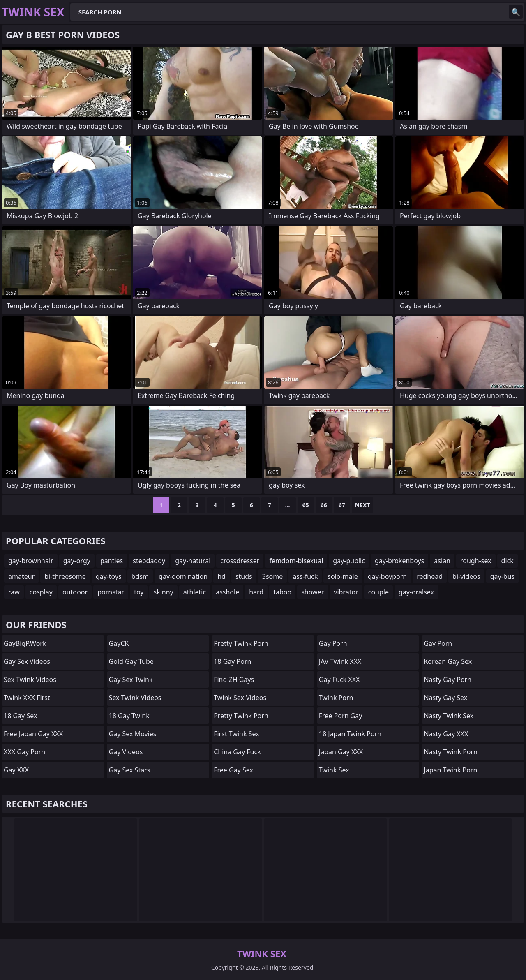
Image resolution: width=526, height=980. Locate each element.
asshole (227, 592)
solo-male (343, 576)
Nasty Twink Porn (451, 752)
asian (442, 561)
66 (324, 505)
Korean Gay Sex (448, 661)
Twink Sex (334, 770)
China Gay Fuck (237, 752)
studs (244, 576)
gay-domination (183, 576)
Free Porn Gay (341, 716)
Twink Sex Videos (240, 698)
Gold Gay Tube (131, 661)
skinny (163, 592)
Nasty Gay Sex (445, 698)
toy (139, 592)
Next (363, 505)
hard (256, 592)
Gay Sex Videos (27, 661)
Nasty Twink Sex (449, 716)
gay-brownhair (31, 561)
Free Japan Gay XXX (33, 734)
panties (112, 561)
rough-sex (476, 561)
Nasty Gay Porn (448, 680)
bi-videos (466, 576)
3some (272, 576)
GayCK (119, 643)
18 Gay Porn (232, 661)
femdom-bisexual (296, 561)
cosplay (41, 592)
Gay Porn (333, 643)
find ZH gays (234, 680)
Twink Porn (336, 698)
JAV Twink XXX (340, 661)
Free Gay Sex (233, 770)
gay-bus (503, 576)
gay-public (349, 561)
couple (378, 592)
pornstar (111, 592)
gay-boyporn (388, 576)
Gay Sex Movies (133, 734)
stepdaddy (149, 561)
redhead (430, 576)
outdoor (75, 592)
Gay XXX (16, 770)
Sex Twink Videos (30, 680)
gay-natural (193, 561)
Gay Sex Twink (131, 680)
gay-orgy (77, 561)
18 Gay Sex (20, 716)
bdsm (140, 576)
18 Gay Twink (129, 716)
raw (14, 592)
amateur (21, 576)
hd (221, 576)
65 (306, 505)
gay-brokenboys (399, 561)
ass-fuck (305, 576)
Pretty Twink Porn (241, 643)
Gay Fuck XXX (339, 680)
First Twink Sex (236, 734)
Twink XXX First (27, 698)
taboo (282, 592)
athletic (195, 592)
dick (508, 561)
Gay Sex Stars (130, 770)
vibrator (346, 592)
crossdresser (240, 561)
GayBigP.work (25, 643)
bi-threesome (65, 576)
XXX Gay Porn (24, 752)
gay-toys (109, 576)
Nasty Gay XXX (446, 734)
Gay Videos (126, 752)
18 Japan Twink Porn (350, 734)
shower (313, 592)
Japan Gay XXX (341, 752)
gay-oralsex (416, 592)
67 (342, 505)
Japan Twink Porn (450, 770)
